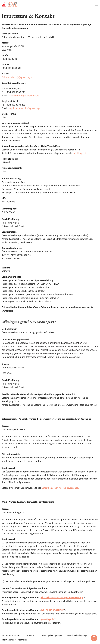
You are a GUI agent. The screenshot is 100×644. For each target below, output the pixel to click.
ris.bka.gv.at (80, 153)
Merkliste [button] (94, 638)
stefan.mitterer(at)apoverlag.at (24, 96)
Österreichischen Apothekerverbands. (60, 488)
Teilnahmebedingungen (78, 635)
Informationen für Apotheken (14, 640)
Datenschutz (31, 635)
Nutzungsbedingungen (52, 635)
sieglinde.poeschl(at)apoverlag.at (25, 108)
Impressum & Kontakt (11, 635)
